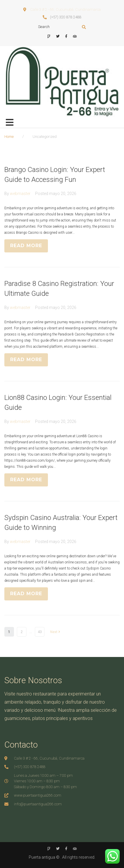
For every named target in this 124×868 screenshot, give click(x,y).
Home (9, 137)
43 (40, 632)
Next (55, 632)
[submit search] (84, 27)
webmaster (20, 194)
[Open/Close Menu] (9, 123)
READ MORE (26, 246)
